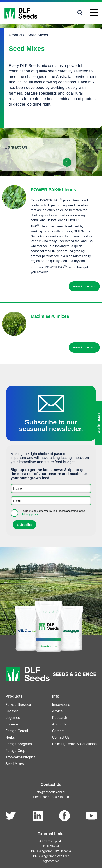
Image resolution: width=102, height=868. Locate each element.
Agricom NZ (51, 861)
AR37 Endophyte (51, 841)
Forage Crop (15, 751)
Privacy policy (30, 514)
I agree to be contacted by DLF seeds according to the (53, 513)
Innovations (61, 705)
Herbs (10, 737)
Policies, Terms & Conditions (74, 744)
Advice (57, 711)
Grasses (12, 711)
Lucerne (12, 724)
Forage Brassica (18, 705)
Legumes (13, 718)
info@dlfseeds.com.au (51, 792)
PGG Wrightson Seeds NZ (51, 856)
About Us (59, 724)
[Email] (51, 501)
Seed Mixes (38, 35)
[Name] (51, 488)
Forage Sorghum (19, 744)
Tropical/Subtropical (21, 757)
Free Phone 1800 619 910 (51, 797)
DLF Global (51, 846)
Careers (58, 731)
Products (17, 35)
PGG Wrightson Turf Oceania (51, 851)
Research (60, 718)
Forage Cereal (17, 731)
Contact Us (61, 737)
